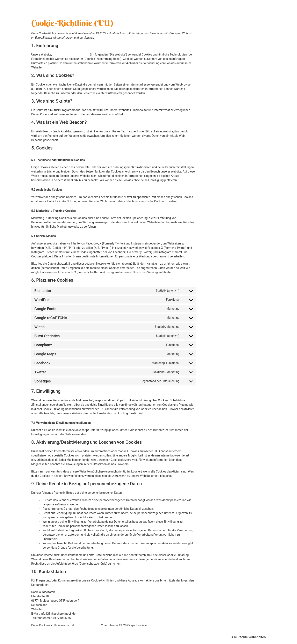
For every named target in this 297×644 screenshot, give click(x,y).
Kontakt (257, 8)
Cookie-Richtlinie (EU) (163, 637)
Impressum (95, 637)
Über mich (190, 8)
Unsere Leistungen (217, 8)
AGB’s (189, 637)
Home (172, 8)
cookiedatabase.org (87, 625)
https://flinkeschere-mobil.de (71, 54)
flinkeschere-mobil (65, 8)
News (241, 8)
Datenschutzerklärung (125, 637)
